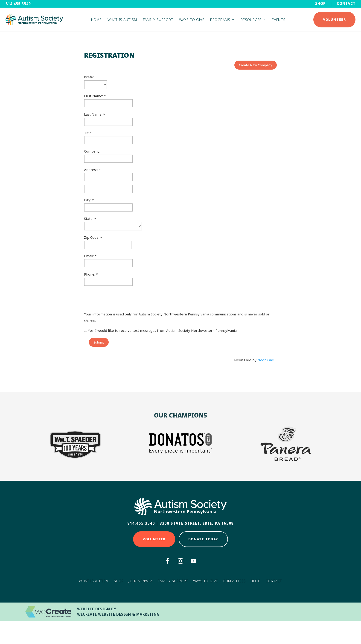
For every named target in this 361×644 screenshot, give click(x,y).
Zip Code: (92, 237)
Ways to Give (192, 21)
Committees (234, 581)
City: (88, 200)
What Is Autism (94, 581)
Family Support (158, 21)
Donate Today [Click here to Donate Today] (203, 539)
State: (89, 218)
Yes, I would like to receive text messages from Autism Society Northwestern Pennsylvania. (161, 330)
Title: (88, 133)
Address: (92, 170)
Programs (220, 21)
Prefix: (89, 77)
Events (279, 21)
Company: (92, 151)
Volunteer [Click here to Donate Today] (334, 21)
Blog (256, 581)
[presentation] (119, 298)
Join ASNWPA (141, 581)
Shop (320, 3)
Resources (251, 21)
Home (96, 21)
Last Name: (94, 114)
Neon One (266, 360)
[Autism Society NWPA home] (34, 21)
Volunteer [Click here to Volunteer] (154, 539)
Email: (89, 256)
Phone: (90, 274)
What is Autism (122, 21)
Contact (346, 3)
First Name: (94, 96)
